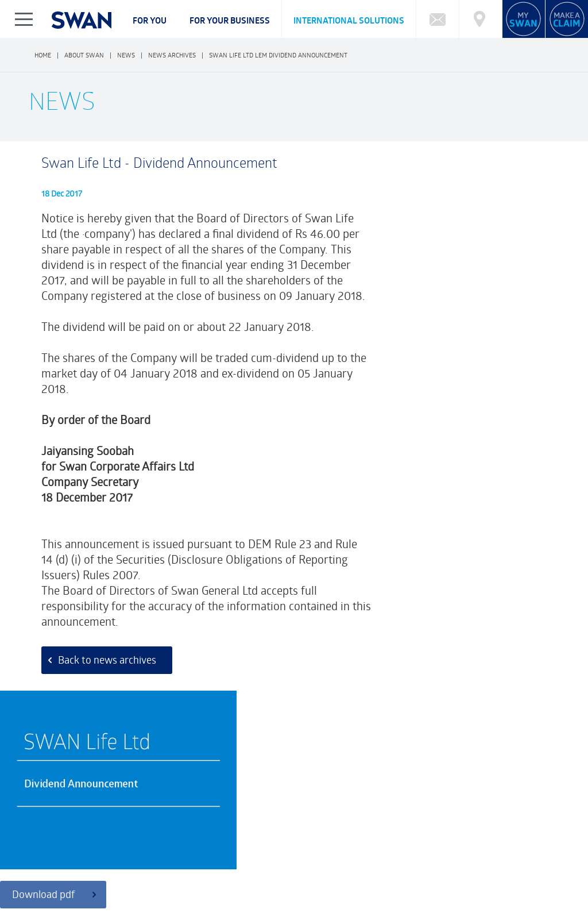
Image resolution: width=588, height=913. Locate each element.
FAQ (38, 830)
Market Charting (517, 830)
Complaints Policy (60, 886)
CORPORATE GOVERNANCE (113, 876)
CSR (224, 876)
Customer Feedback (219, 775)
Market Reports (452, 830)
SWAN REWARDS (398, 876)
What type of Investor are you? (187, 830)
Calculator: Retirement (375, 830)
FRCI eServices (535, 900)
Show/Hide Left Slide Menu (24, 19)
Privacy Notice (54, 907)
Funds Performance (89, 830)
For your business (230, 20)
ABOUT (44, 876)
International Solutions (349, 20)
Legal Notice (110, 907)
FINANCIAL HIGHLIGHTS (283, 876)
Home (43, 55)
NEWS (345, 876)
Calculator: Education (288, 830)
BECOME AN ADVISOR (476, 876)
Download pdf (433, 314)
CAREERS (187, 876)
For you (150, 20)
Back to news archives (104, 674)
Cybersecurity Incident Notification (92, 841)
